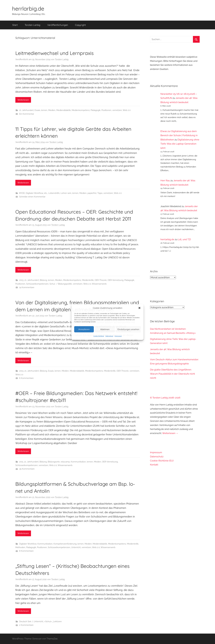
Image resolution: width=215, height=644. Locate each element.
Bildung (43, 280)
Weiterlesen (23, 100)
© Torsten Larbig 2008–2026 (165, 398)
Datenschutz (109, 336)
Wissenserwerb (99, 284)
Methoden (20, 547)
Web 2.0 (127, 110)
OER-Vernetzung (116, 280)
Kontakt (154, 465)
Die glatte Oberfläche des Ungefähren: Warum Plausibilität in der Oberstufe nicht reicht (172, 374)
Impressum (118, 336)
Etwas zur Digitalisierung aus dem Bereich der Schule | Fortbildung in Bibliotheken (179, 135)
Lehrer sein (66, 193)
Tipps (100, 193)
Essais (37, 110)
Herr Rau (165, 180)
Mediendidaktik (64, 110)
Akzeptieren (84, 329)
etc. (46, 193)
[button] (139, 308)
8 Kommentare (26, 551)
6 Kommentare (26, 378)
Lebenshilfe (54, 193)
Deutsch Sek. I (26, 621)
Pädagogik (96, 110)
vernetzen (117, 110)
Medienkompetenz (81, 110)
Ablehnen (105, 329)
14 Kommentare (27, 287)
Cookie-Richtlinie (99, 336)
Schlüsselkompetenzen (37, 284)
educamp (65, 462)
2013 (21, 280)
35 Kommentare (27, 469)
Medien (52, 110)
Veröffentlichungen (58, 25)
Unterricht (76, 547)
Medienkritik (88, 280)
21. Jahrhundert (26, 110)
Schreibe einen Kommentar (32, 197)
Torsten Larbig (32, 25)
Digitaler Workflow (34, 193)
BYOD (22, 193)
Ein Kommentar (27, 114)
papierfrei (92, 193)
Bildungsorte (54, 462)
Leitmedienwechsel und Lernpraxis (55, 53)
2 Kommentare (26, 625)
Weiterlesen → (170, 433)
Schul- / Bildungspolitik (61, 284)
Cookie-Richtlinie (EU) (162, 461)
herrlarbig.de (28, 9)
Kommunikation (78, 462)
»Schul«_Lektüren (53, 621)
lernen (44, 110)
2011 (21, 462)
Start (15, 25)
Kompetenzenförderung (65, 544)
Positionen (106, 110)
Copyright (80, 25)
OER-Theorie (101, 280)
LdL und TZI (184, 239)
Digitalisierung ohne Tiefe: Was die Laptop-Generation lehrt (180, 144)
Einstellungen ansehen (128, 329)
